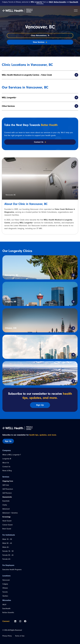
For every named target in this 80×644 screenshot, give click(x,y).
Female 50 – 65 (8, 555)
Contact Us (6, 467)
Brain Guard (7, 529)
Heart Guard (7, 521)
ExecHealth (6, 609)
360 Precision (7, 493)
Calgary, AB (10, 302)
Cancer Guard (7, 525)
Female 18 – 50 (8, 551)
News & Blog (7, 471)
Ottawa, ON (11, 328)
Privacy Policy (7, 636)
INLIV (4, 605)
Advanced (6, 509)
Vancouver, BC (12, 275)
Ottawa (5, 588)
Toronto (5, 592)
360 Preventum (8, 489)
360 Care (6, 485)
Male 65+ (6, 547)
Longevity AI (7, 459)
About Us (6, 463)
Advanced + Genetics (10, 513)
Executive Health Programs (12, 570)
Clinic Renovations (40, 36)
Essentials (6, 501)
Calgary (5, 584)
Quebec (9, 381)
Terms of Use (20, 636)
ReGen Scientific (8, 613)
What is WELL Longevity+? (12, 455)
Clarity (5, 505)
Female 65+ (7, 559)
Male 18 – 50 (7, 539)
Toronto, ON (11, 355)
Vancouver (6, 580)
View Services (40, 42)
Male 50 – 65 (7, 543)
